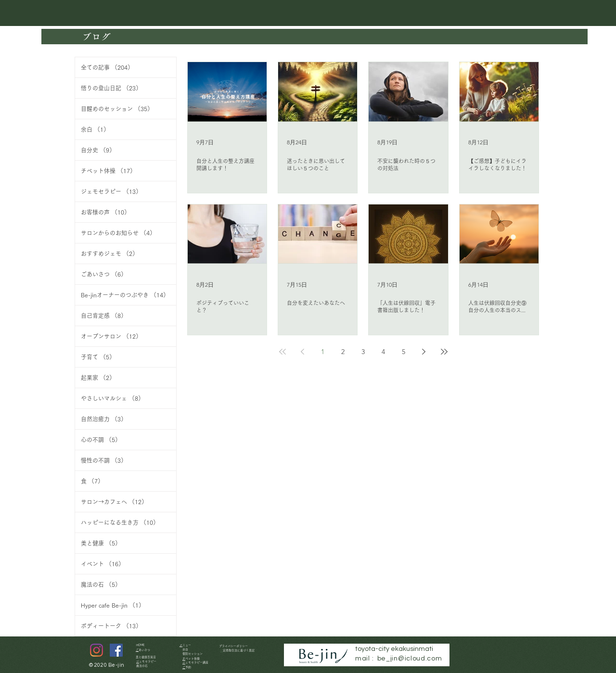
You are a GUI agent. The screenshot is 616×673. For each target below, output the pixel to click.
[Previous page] (303, 352)
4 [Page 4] (383, 352)
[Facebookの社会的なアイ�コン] (116, 650)
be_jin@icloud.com (410, 659)
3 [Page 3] (363, 352)
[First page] (282, 352)
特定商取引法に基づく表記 (239, 650)
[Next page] (424, 352)
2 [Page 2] (343, 352)
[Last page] (444, 352)
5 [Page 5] (404, 352)
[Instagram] (96, 650)
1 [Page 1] (323, 352)
